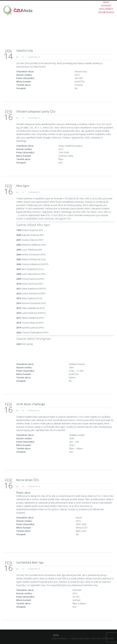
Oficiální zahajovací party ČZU (36, 111)
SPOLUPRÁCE (106, 9)
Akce (97, 30)
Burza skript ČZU (28, 480)
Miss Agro (23, 186)
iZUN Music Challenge (31, 404)
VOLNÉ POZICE (106, 12)
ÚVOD (106, 2)
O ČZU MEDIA (85, 30)
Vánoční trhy (25, 51)
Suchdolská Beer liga (30, 562)
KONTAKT (106, 6)
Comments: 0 (34, 57)
